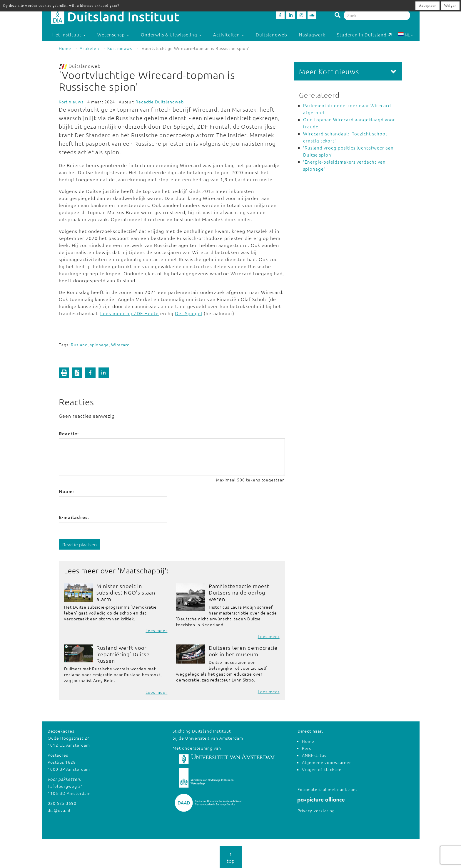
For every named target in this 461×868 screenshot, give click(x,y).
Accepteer (427, 6)
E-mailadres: (74, 517)
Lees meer (156, 630)
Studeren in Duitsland (364, 35)
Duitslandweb (272, 35)
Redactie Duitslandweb (160, 102)
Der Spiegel (189, 313)
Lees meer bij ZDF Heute (130, 313)
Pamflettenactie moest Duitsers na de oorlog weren (239, 592)
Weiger (450, 6)
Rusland (79, 345)
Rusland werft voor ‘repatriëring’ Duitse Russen (123, 654)
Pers (307, 748)
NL (405, 35)
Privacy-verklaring (316, 810)
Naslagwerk (312, 35)
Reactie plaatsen (80, 544)
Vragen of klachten (322, 769)
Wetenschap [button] (113, 35)
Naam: (67, 491)
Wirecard (120, 345)
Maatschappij (142, 570)
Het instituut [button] (69, 35)
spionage (99, 345)
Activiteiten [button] (229, 35)
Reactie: (69, 433)
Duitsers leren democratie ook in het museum (243, 651)
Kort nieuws (120, 48)
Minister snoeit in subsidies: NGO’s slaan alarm (126, 592)
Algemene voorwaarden (327, 762)
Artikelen (89, 48)
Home (65, 48)
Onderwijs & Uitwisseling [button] (171, 35)
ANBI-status (314, 755)
